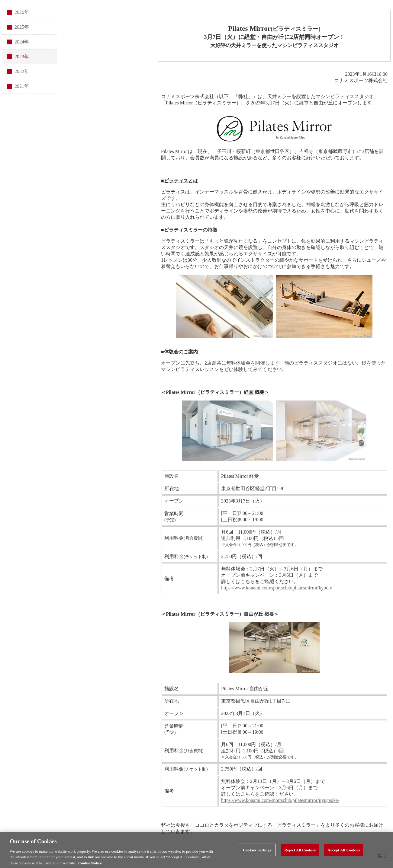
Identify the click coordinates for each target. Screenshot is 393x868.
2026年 (22, 12)
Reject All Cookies (300, 852)
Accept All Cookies (344, 852)
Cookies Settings (257, 852)
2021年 (22, 86)
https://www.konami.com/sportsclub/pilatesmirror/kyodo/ (277, 588)
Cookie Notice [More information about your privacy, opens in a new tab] (90, 865)
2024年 (22, 42)
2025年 (22, 27)
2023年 (22, 57)
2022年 (22, 71)
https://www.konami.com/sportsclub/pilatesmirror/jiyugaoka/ (280, 800)
